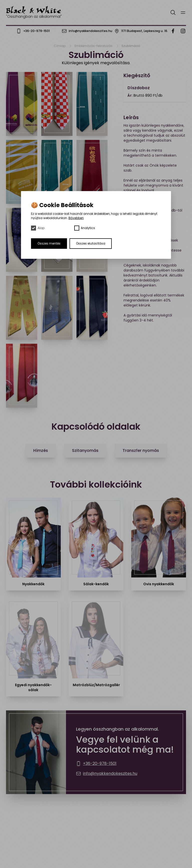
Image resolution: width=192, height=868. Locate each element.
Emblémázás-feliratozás (93, 46)
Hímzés (41, 450)
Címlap (60, 46)
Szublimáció (131, 46)
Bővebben (76, 218)
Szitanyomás (85, 450)
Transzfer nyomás (141, 450)
